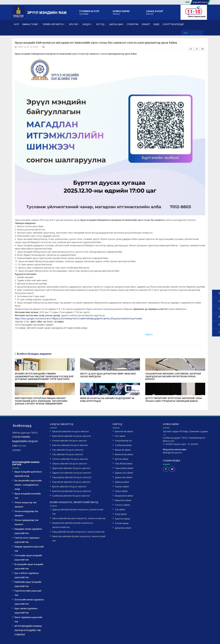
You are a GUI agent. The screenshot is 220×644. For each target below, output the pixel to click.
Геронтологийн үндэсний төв (28, 582)
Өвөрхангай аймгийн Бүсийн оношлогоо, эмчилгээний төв (73, 514)
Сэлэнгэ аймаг (123, 494)
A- (162, 45)
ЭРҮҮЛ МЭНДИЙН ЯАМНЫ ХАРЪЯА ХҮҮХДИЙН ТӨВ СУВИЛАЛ (28, 620)
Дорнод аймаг (122, 471)
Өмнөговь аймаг (123, 490)
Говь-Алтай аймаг (124, 453)
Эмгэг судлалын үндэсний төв (28, 609)
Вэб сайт (181, 637)
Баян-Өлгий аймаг (124, 421)
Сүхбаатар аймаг (123, 435)
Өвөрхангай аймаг (124, 485)
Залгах (121, 12)
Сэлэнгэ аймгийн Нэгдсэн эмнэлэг (70, 448)
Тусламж (89, 12)
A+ (174, 45)
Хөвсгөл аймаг (123, 508)
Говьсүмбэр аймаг (124, 457)
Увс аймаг (120, 425)
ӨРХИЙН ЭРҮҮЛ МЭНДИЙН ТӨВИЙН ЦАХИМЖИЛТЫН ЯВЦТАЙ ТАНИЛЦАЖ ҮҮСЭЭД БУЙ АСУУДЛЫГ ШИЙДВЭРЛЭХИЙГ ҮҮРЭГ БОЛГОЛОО (32, 367)
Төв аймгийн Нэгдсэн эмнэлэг (68, 444)
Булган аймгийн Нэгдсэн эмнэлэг (69, 476)
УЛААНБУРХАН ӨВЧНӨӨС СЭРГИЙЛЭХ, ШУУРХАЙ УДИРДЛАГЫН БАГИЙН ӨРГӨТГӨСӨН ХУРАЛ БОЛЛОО (145, 366)
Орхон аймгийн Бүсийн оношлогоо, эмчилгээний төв (79, 508)
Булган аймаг (122, 448)
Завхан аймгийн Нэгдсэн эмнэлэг (70, 453)
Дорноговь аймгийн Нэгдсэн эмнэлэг (71, 457)
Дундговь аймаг (123, 517)
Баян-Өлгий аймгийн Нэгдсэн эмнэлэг (72, 425)
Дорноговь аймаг (124, 467)
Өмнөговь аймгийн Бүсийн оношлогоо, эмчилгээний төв (79, 528)
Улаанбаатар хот (123, 430)
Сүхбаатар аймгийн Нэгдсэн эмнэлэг (71, 485)
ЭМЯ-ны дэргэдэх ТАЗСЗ (25, 422)
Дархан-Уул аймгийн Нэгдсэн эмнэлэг (72, 462)
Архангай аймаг (123, 439)
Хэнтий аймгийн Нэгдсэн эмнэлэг (70, 430)
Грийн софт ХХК (199, 637)
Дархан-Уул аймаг (124, 462)
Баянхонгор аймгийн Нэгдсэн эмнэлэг (72, 480)
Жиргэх (126, 324)
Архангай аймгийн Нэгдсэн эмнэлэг (71, 421)
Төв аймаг (120, 499)
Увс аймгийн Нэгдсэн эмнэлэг (68, 439)
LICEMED (16, 439)
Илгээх (155, 12)
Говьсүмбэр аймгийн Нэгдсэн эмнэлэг (72, 467)
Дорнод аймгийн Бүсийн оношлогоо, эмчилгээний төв (78, 501)
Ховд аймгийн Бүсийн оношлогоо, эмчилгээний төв (78, 521)
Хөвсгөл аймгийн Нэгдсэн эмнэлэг (70, 435)
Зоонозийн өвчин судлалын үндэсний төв (29, 591)
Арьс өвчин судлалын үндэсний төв (26, 600)
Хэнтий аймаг (122, 513)
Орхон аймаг (121, 480)
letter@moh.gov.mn (172, 442)
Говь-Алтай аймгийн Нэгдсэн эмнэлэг (71, 471)
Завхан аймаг (122, 476)
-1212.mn (25, 431)
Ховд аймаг (121, 503)
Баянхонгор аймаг (124, 444)
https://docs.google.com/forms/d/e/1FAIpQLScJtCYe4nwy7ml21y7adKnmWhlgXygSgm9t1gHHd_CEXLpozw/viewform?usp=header (69, 308)
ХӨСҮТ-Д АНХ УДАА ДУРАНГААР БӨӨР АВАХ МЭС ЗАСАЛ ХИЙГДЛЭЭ (89, 364)
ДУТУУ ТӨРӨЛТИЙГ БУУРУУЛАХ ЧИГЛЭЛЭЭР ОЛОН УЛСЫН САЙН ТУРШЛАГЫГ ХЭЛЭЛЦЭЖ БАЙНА (148, 390)
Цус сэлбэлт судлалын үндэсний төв (27, 565)
